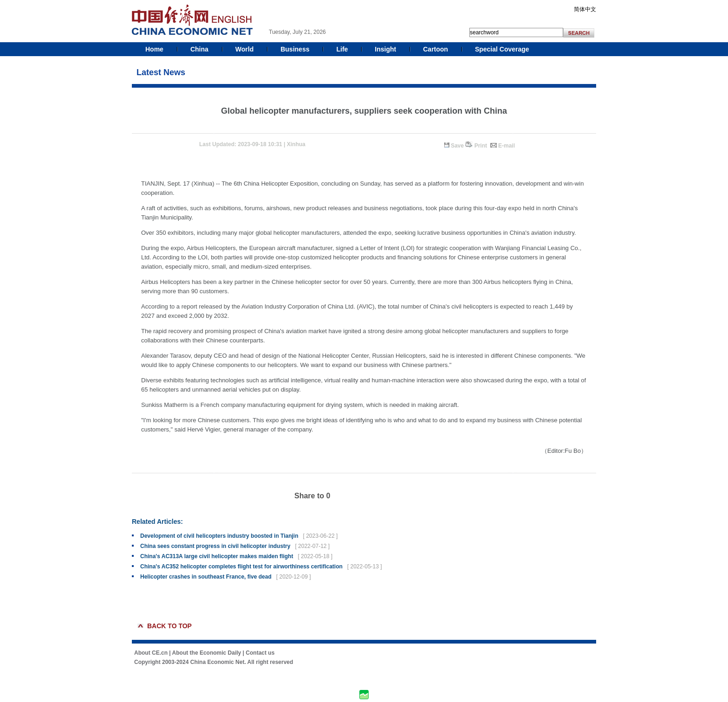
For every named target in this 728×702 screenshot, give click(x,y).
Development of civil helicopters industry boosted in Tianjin (219, 536)
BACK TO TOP (169, 626)
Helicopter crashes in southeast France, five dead (206, 577)
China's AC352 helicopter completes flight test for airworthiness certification (241, 567)
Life (342, 49)
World (244, 49)
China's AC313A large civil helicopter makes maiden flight (217, 556)
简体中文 (585, 9)
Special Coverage (502, 49)
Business (295, 49)
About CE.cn (151, 653)
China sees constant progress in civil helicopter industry (215, 546)
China (199, 49)
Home (154, 49)
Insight (385, 49)
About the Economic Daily (207, 653)
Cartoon (435, 49)
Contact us (260, 653)
